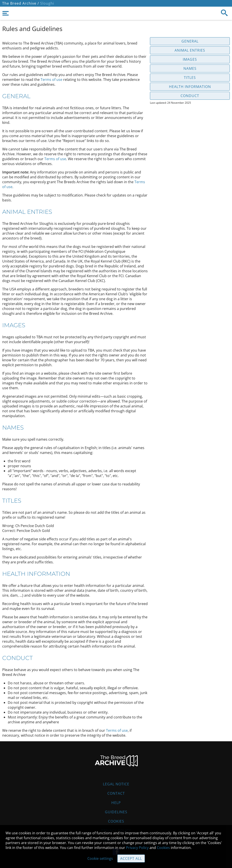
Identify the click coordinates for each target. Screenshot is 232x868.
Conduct (190, 96)
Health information (190, 87)
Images (190, 59)
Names (190, 68)
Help (116, 803)
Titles (190, 78)
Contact (116, 793)
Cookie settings (100, 858)
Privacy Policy (137, 848)
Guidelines (116, 812)
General (190, 41)
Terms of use (51, 80)
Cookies (116, 821)
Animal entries (190, 50)
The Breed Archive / (21, 3)
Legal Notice (116, 784)
